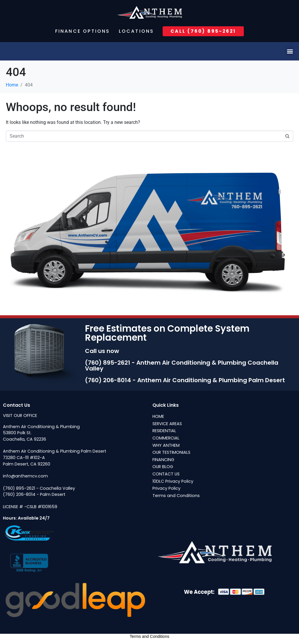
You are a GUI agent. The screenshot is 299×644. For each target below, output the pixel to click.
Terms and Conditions (149, 637)
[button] (290, 51)
